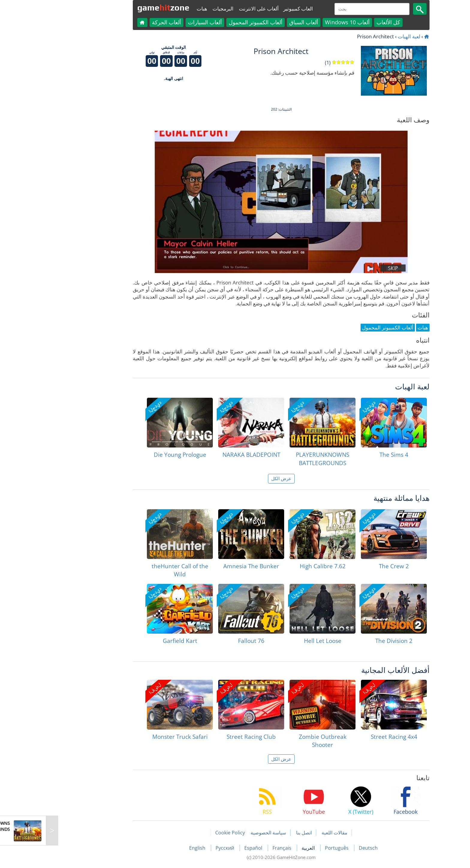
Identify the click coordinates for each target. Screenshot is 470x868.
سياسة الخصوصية (222, 833)
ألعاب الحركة (120, 22)
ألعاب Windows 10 (301, 22)
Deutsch (322, 848)
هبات (156, 9)
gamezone (117, 7)
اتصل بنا (258, 833)
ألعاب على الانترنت (213, 9)
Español (208, 848)
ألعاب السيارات (159, 22)
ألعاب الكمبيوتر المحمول (209, 22)
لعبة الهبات (363, 36)
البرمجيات (177, 9)
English (152, 848)
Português (291, 848)
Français (236, 848)
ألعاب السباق (257, 22)
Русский (179, 848)
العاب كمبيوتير (252, 9)
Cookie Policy (184, 833)
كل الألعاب (342, 22)
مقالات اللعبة (288, 833)
